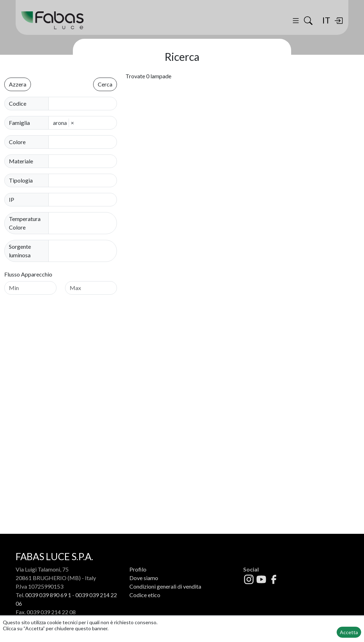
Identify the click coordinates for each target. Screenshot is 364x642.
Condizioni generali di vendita (165, 586)
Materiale (21, 161)
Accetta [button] (349, 632)
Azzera (18, 84)
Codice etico (145, 595)
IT (326, 20)
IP (12, 199)
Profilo (138, 569)
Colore (17, 142)
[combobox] (85, 142)
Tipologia (21, 180)
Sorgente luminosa (20, 251)
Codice (18, 103)
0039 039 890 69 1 (48, 595)
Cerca (105, 84)
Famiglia (19, 123)
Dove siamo (144, 578)
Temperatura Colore (25, 223)
